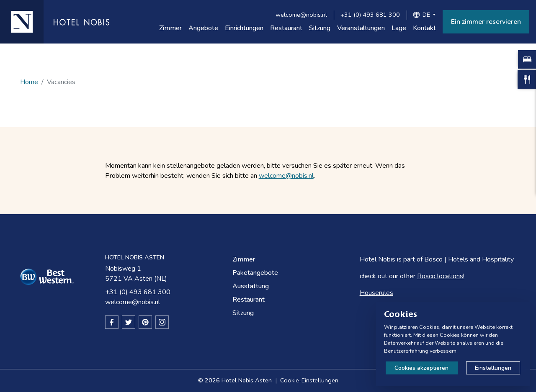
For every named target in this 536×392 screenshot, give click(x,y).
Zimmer (170, 28)
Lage (399, 28)
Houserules (376, 293)
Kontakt (424, 28)
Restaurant (286, 28)
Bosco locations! (441, 276)
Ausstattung (251, 286)
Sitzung (320, 28)
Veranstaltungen (361, 28)
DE (426, 15)
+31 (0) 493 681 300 (370, 15)
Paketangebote (255, 273)
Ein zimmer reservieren (486, 22)
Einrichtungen (244, 28)
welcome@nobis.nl (301, 15)
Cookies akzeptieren (421, 368)
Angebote (203, 28)
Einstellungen (493, 368)
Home (29, 82)
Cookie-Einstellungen (309, 380)
